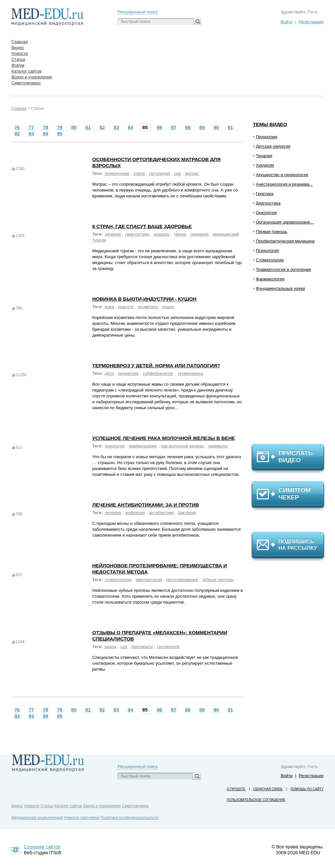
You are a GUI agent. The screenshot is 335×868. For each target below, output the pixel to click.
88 (188, 127)
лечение (113, 234)
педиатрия (128, 373)
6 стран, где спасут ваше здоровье (142, 226)
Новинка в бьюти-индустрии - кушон (144, 299)
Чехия (180, 234)
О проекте (236, 789)
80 (74, 127)
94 (46, 134)
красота (126, 307)
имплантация (149, 580)
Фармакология (270, 279)
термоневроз (190, 373)
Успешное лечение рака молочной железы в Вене (164, 438)
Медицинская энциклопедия (37, 818)
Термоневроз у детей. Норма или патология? (156, 366)
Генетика (265, 194)
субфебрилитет (158, 373)
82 (102, 127)
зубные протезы (218, 580)
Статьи (37, 108)
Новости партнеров (82, 818)
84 (131, 127)
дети (109, 373)
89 (202, 127)
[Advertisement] (291, 370)
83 (116, 127)
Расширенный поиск (137, 12)
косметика (148, 307)
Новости (32, 806)
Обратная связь (268, 789)
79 (60, 127)
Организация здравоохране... (285, 222)
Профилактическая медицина (285, 241)
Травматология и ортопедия (283, 269)
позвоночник (117, 173)
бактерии (187, 513)
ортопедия (159, 173)
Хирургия (265, 165)
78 (46, 127)
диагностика (137, 234)
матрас (192, 173)
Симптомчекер (135, 806)
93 (31, 134)
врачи (110, 647)
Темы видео (270, 124)
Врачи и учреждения (102, 806)
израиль (162, 234)
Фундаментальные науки (280, 288)
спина (139, 173)
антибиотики (161, 513)
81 (88, 127)
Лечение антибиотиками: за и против (146, 505)
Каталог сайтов (68, 806)
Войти (287, 22)
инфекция (135, 513)
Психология (267, 250)
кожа (109, 307)
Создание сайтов (42, 847)
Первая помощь (272, 232)
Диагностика (268, 203)
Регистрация (311, 22)
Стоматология (270, 260)
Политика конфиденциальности (129, 818)
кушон (168, 307)
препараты (142, 647)
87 (174, 127)
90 (216, 127)
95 (60, 134)
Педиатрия (267, 137)
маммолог (218, 446)
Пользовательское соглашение (256, 800)
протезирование (182, 580)
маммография (143, 446)
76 (17, 127)
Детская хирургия (273, 146)
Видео (17, 806)
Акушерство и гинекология (282, 175)
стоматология (118, 580)
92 (17, 134)
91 (230, 127)
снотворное (168, 647)
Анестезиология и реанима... (284, 184)
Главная (19, 108)
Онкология (266, 213)
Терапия (264, 156)
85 (145, 127)
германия (199, 234)
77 (31, 127)
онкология (115, 446)
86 (159, 127)
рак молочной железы (183, 446)
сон (177, 173)
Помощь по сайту (307, 789)
